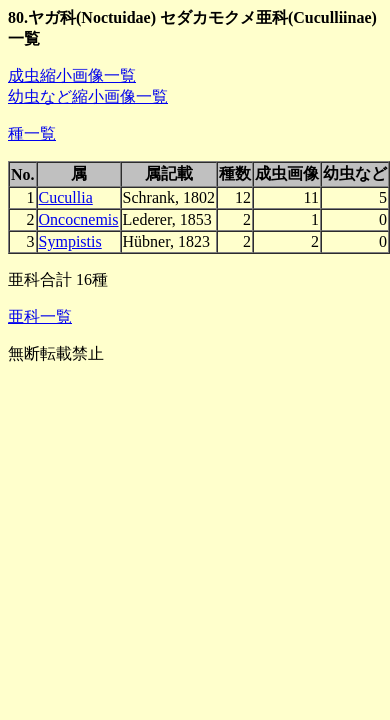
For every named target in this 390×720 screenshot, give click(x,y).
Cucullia (66, 197)
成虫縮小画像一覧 (72, 75)
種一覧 (32, 133)
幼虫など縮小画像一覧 (88, 96)
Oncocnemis (79, 219)
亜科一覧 (40, 316)
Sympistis (70, 241)
